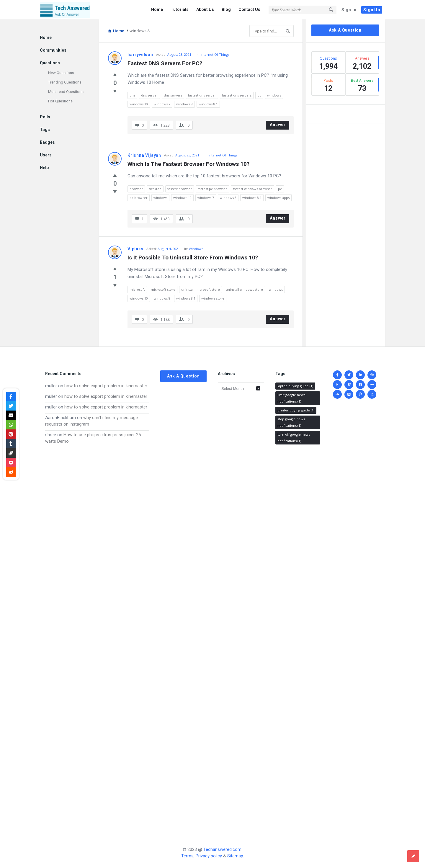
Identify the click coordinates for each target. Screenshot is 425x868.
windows (274, 95)
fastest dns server (202, 95)
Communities (53, 50)
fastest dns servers (237, 95)
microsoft (137, 289)
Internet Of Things (215, 54)
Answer (278, 125)
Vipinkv (135, 249)
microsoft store (163, 289)
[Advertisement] (97, 635)
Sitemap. (236, 856)
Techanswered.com (222, 849)
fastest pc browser (212, 189)
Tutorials (180, 9)
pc (259, 95)
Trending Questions (65, 82)
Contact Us (249, 9)
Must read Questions (66, 92)
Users (46, 155)
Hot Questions (60, 101)
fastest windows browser (252, 189)
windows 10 (139, 104)
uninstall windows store (244, 289)
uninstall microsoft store (201, 289)
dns (132, 95)
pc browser (139, 198)
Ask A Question (345, 30)
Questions (50, 63)
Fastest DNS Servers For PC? (165, 63)
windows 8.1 (208, 104)
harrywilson (140, 55)
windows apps (278, 198)
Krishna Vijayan (144, 155)
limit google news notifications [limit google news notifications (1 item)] (291, 398)
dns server (149, 95)
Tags (45, 130)
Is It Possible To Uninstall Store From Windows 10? (193, 258)
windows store (213, 298)
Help (44, 168)
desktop (155, 189)
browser (136, 189)
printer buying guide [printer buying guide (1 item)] (296, 410)
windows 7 (162, 104)
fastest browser (180, 189)
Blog (226, 9)
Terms (187, 856)
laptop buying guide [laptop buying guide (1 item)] (295, 386)
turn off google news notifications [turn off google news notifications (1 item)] (294, 438)
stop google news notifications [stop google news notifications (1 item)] (291, 422)
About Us (205, 9)
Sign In (349, 10)
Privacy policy (209, 856)
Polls (45, 117)
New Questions (61, 73)
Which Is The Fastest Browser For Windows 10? (188, 164)
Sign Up (372, 10)
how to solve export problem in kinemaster (106, 386)
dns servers (173, 95)
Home (157, 9)
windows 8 (184, 104)
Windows (196, 249)
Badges (47, 142)
